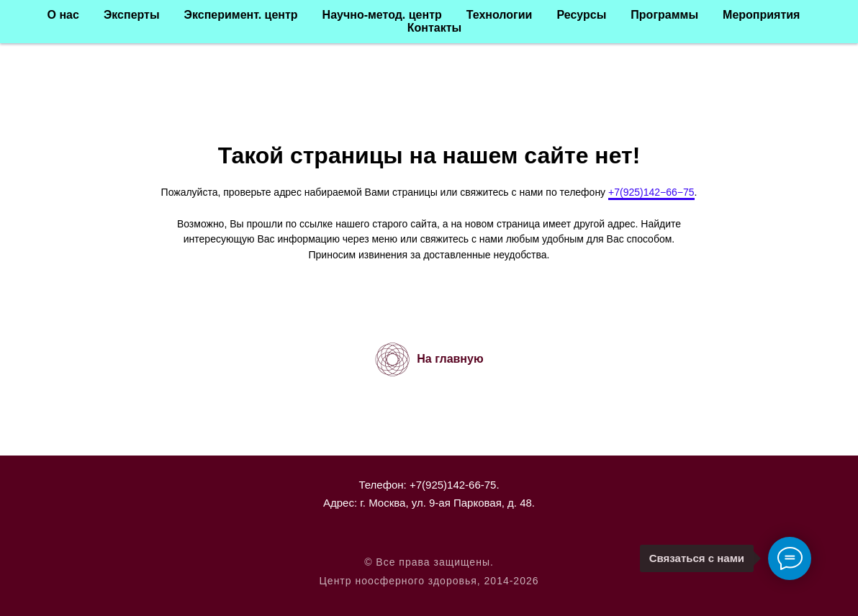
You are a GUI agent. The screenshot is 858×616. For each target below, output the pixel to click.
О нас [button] (63, 15)
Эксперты (132, 15)
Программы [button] (664, 15)
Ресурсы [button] (581, 15)
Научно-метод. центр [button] (382, 15)
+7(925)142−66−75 (651, 192)
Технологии (500, 15)
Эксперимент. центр (241, 15)
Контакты (434, 28)
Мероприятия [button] (761, 15)
